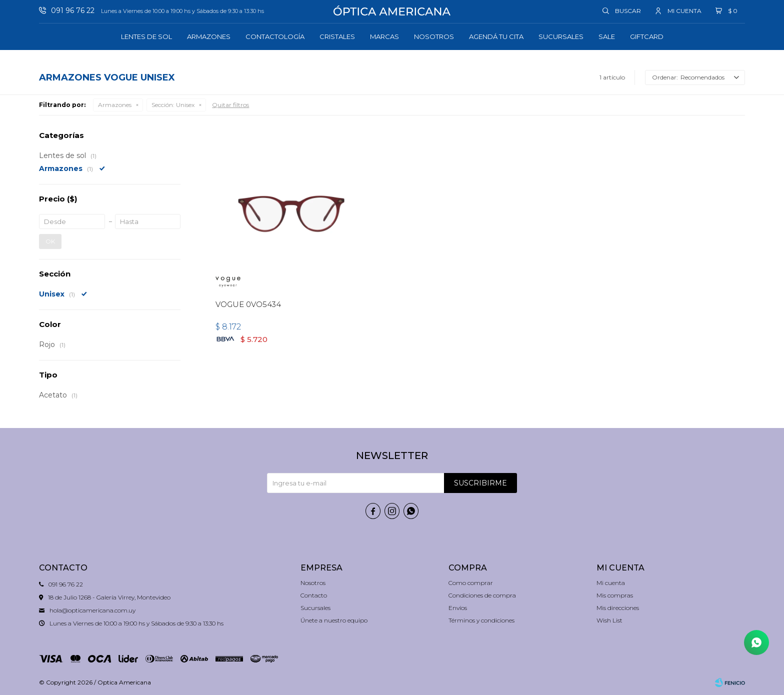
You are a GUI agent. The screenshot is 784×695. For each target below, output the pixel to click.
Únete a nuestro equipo (334, 620)
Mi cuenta (611, 583)
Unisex (173, 105)
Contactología (275, 36)
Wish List (609, 620)
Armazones (209, 36)
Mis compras (615, 595)
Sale (607, 36)
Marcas (384, 36)
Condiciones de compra (482, 595)
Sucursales (561, 36)
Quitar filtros (230, 105)
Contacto (314, 595)
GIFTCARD (647, 36)
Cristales (337, 36)
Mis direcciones (618, 608)
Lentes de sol (146, 36)
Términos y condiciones (481, 620)
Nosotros (434, 36)
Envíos (458, 608)
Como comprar (471, 583)
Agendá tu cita (496, 36)
